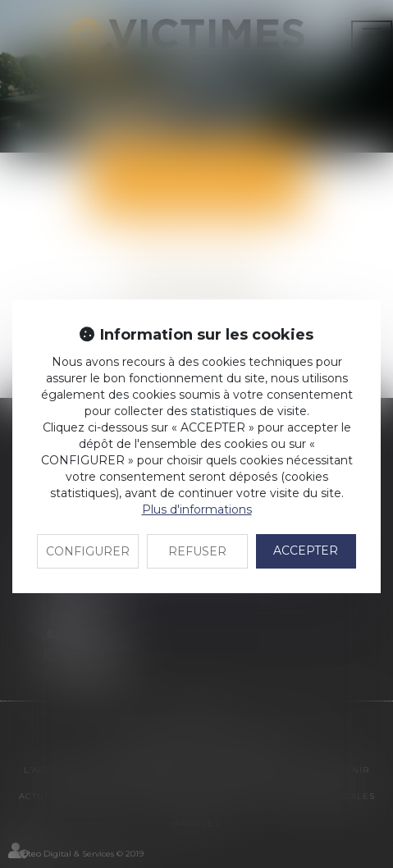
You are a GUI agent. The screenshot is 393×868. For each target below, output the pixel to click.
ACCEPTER (306, 550)
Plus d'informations (197, 509)
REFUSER (197, 551)
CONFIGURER (88, 551)
